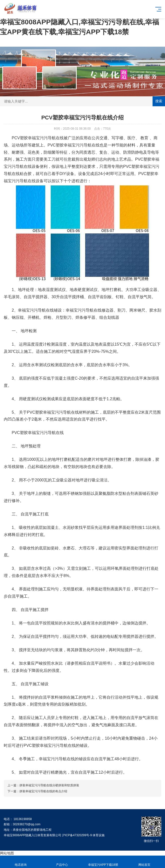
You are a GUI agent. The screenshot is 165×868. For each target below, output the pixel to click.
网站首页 (144, 862)
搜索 (159, 101)
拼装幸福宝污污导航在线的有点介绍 (43, 791)
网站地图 (7, 853)
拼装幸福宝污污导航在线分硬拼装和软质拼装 (49, 785)
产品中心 (62, 862)
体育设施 (99, 835)
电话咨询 (21, 862)
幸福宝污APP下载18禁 (103, 862)
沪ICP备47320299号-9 (77, 835)
